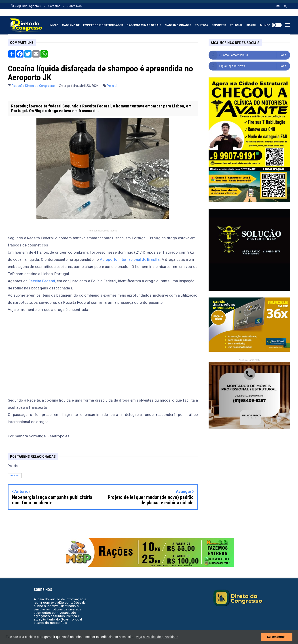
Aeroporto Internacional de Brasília (130, 259)
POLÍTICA (201, 25)
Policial (112, 86)
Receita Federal (42, 281)
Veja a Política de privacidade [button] (157, 637)
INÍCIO (54, 25)
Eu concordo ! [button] (277, 637)
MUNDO (265, 25)
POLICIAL (236, 25)
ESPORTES (219, 25)
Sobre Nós (75, 6)
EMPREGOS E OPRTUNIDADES (103, 25)
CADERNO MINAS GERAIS (144, 25)
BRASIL (251, 25)
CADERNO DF (71, 25)
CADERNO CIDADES (178, 25)
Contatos (54, 6)
